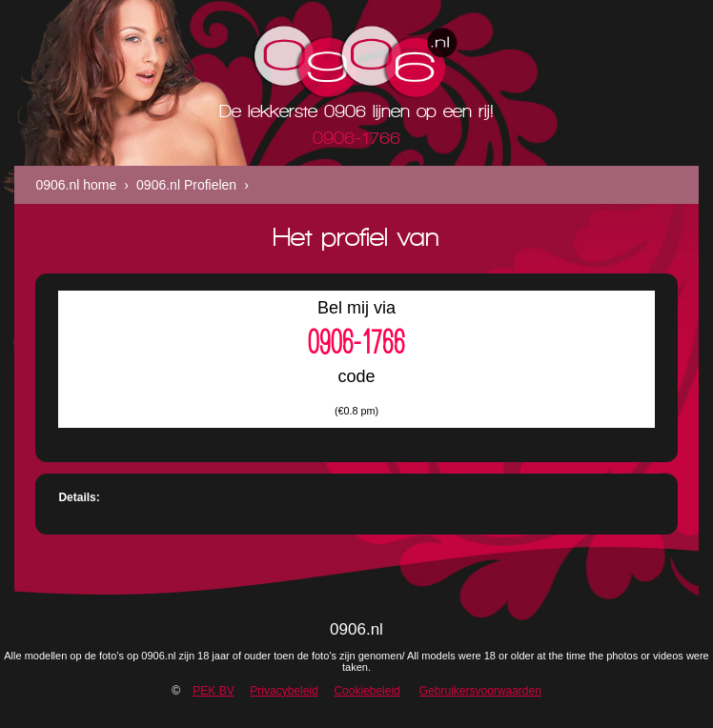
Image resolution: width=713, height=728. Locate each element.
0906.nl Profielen (186, 185)
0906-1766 (356, 342)
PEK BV (213, 691)
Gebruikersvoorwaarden (480, 691)
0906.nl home (76, 185)
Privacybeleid (284, 691)
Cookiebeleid (367, 691)
